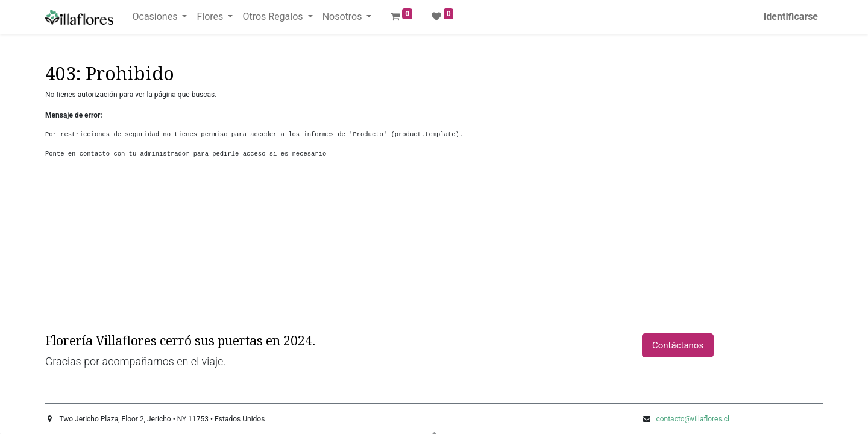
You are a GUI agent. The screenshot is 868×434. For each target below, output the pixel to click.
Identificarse (791, 17)
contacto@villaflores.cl (693, 419)
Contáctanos (678, 345)
